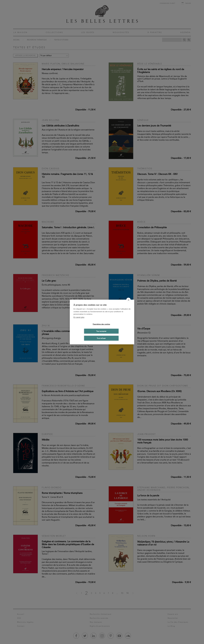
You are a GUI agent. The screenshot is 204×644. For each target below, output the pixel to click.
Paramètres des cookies (101, 324)
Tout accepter (101, 331)
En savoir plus (79, 317)
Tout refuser (101, 338)
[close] (128, 300)
